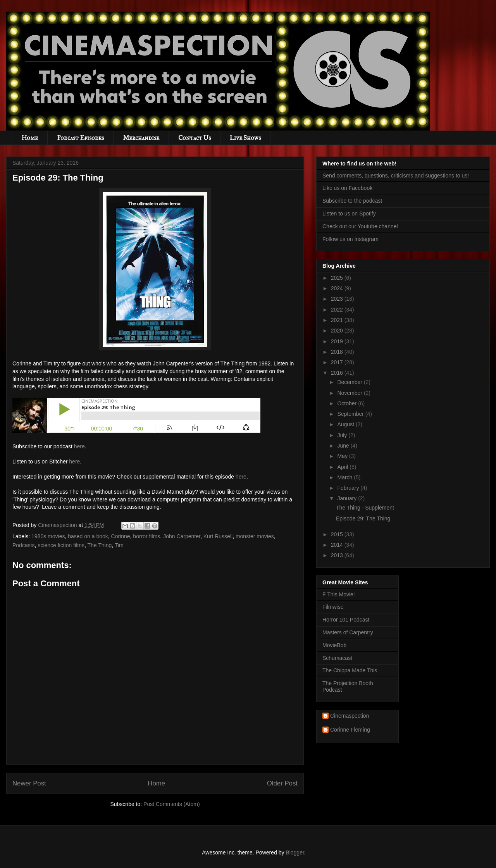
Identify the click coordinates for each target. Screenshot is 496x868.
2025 (338, 278)
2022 (338, 310)
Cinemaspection (350, 716)
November (350, 393)
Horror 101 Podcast (346, 620)
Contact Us (195, 138)
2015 (338, 534)
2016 (338, 373)
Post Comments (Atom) (171, 804)
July (343, 435)
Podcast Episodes (80, 138)
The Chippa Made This (350, 670)
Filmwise (333, 607)
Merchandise (141, 138)
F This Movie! (339, 594)
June (344, 446)
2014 (338, 545)
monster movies (255, 536)
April (343, 467)
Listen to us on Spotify (349, 214)
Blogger (295, 852)
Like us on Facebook (347, 188)
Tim (119, 545)
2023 (338, 299)
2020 (338, 331)
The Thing (100, 545)
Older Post (282, 783)
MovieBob (334, 645)
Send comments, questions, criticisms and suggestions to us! (396, 176)
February (349, 488)
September (351, 414)
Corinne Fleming (350, 730)
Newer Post (29, 783)
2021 (338, 320)
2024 (338, 288)
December (350, 382)
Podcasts (24, 545)
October (348, 403)
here (79, 446)
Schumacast (337, 658)
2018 (338, 352)
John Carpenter (182, 536)
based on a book (88, 536)
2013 (338, 555)
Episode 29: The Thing (363, 518)
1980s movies (48, 536)
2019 (338, 341)
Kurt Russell (218, 536)
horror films (146, 536)
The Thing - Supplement (365, 508)
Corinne (121, 536)
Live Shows (245, 138)
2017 (338, 362)
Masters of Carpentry (348, 632)
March (345, 477)
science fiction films (61, 545)
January (348, 498)
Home (30, 138)
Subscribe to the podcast (352, 201)
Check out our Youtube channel (360, 226)
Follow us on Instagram (350, 239)
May (343, 456)
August (346, 424)
